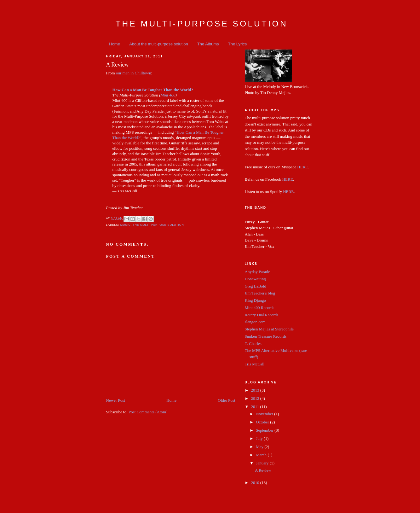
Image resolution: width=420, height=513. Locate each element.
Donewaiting (255, 279)
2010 (256, 483)
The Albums (208, 44)
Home (115, 44)
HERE (302, 167)
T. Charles (253, 344)
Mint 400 (168, 95)
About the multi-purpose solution (158, 44)
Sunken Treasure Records (266, 336)
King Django (256, 300)
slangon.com (255, 322)
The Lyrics (237, 44)
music (126, 225)
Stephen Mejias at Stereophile (269, 329)
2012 (256, 398)
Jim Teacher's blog (260, 293)
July (260, 438)
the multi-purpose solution (158, 225)
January (263, 463)
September (265, 430)
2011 (256, 407)
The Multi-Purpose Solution (202, 24)
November (265, 414)
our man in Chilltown (134, 73)
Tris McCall (255, 364)
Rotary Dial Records (262, 315)
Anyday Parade (257, 272)
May (260, 447)
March (262, 455)
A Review (263, 470)
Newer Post (116, 400)
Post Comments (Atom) (148, 412)
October (263, 422)
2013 (256, 390)
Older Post (226, 400)
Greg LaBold (256, 286)
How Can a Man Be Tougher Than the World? (153, 90)
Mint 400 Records (260, 308)
